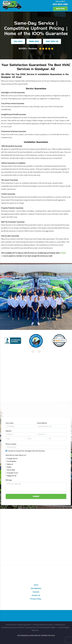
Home (36, 585)
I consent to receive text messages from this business (26, 451)
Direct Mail (11, 470)
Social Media (12, 461)
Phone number (11, 444)
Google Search (12, 458)
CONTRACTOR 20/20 (48, 636)
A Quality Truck (13, 473)
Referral (10, 464)
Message (9, 480)
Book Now (60, 9)
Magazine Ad (12, 476)
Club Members (36, 588)
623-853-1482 (60, 4)
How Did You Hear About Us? (16, 455)
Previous (33, 351)
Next (39, 351)
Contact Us (36, 595)
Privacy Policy (36, 599)
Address (9, 431)
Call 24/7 (18, 42)
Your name (10, 423)
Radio (9, 467)
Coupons (36, 592)
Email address (42, 423)
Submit (36, 497)
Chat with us (52, 42)
